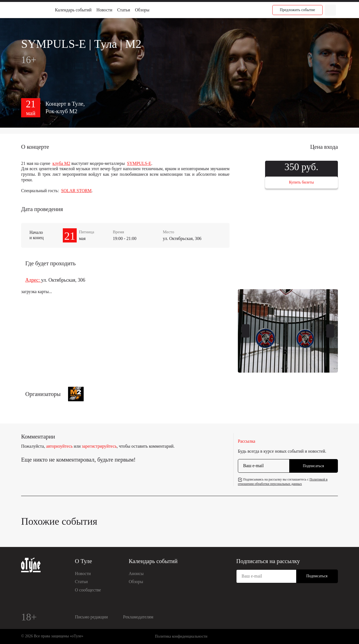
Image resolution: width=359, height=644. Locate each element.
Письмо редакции (91, 617)
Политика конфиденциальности (181, 636)
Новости (104, 10)
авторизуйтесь (59, 446)
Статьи (124, 10)
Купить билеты (301, 182)
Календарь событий (73, 10)
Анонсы (136, 574)
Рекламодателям (138, 617)
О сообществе (88, 590)
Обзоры (142, 10)
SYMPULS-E (139, 163)
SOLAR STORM (76, 191)
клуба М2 (61, 163)
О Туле (84, 561)
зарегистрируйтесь (99, 446)
